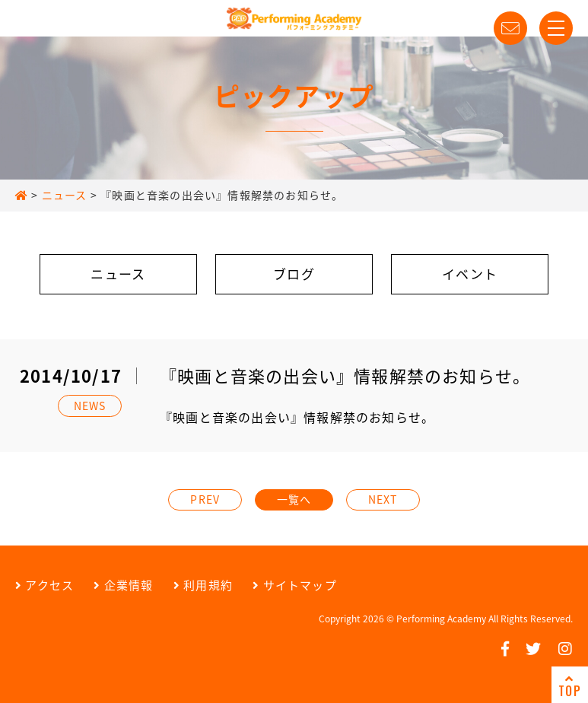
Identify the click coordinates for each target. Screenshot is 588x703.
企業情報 (123, 585)
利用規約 (203, 585)
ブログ (294, 274)
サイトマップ (295, 585)
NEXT (383, 499)
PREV (205, 499)
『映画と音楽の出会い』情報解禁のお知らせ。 (297, 417)
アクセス (44, 585)
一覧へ (294, 499)
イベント (470, 274)
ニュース (118, 274)
